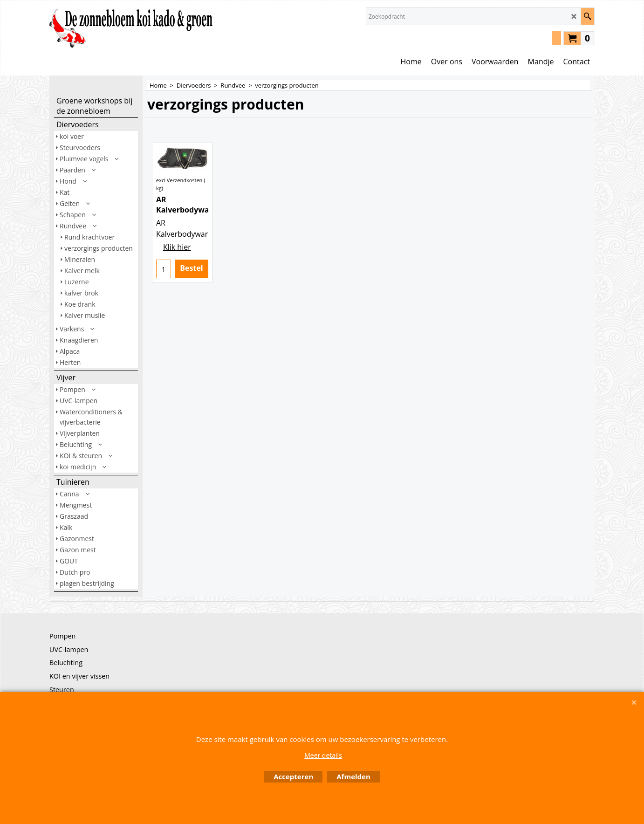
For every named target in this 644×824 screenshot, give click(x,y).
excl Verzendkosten (179, 215)
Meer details (323, 755)
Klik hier (177, 291)
